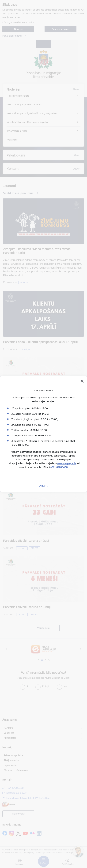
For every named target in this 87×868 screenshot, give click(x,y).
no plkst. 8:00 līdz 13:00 (44, 419)
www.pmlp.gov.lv (67, 463)
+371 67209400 (59, 467)
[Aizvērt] (82, 381)
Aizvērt (43, 486)
